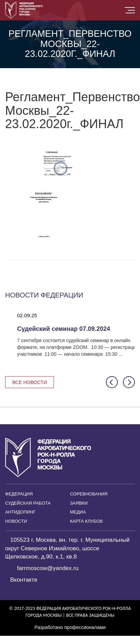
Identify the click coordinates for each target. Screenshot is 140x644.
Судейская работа (28, 503)
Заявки (79, 503)
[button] (112, 382)
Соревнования (89, 494)
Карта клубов (86, 521)
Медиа (78, 512)
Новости (16, 521)
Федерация (19, 494)
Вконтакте (24, 580)
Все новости (30, 382)
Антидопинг (20, 512)
